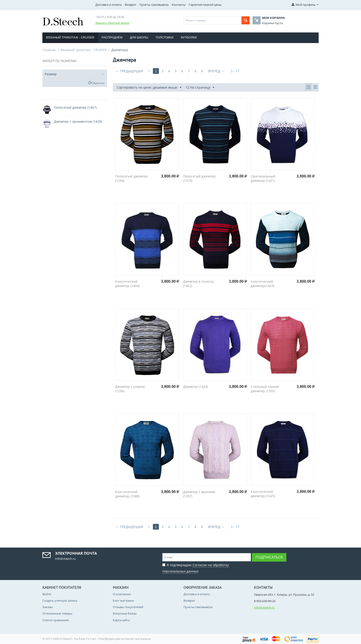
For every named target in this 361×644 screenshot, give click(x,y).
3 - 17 (238, 71)
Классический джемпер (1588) (127, 494)
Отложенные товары (57, 613)
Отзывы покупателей (128, 607)
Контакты (179, 5)
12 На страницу (200, 88)
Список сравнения (55, 620)
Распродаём (112, 37)
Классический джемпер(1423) (262, 284)
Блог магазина (123, 600)
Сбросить (98, 83)
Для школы (139, 37)
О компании (122, 594)
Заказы (48, 607)
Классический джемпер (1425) (263, 494)
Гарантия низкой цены (205, 5)
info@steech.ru (264, 607)
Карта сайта (121, 620)
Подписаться (269, 557)
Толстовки (165, 37)
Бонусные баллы (125, 613)
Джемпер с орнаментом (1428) (78, 121)
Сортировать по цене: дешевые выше (149, 88)
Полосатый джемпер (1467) (75, 107)
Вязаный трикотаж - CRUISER (70, 37)
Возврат (131, 5)
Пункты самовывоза (154, 5)
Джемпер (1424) (195, 387)
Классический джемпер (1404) (127, 284)
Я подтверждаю (196, 567)
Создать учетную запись (60, 600)
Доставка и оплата (108, 5)
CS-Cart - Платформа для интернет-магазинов (118, 639)
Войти (47, 594)
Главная (49, 50)
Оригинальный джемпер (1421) (263, 178)
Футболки (189, 37)
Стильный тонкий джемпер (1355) (265, 389)
